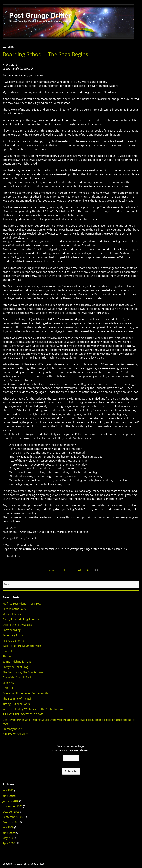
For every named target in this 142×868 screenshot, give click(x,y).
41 (80, 570)
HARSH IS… (9, 688)
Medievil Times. (12, 614)
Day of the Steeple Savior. (18, 677)
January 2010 (11, 801)
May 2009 (9, 838)
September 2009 (13, 817)
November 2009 (13, 806)
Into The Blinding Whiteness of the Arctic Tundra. (33, 709)
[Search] (136, 584)
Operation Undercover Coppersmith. (26, 693)
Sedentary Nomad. (14, 635)
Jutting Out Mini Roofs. (17, 704)
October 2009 (11, 812)
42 (88, 570)
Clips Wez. (9, 683)
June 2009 (9, 833)
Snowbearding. (12, 630)
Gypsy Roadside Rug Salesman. (22, 619)
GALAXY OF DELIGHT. (16, 734)
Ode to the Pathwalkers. (18, 625)
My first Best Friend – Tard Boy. (22, 604)
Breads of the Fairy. (15, 609)
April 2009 (9, 843)
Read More (11, 557)
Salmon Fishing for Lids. (17, 662)
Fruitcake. (9, 651)
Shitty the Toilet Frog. (16, 667)
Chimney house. (13, 729)
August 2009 (10, 822)
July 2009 (8, 827)
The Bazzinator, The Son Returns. (23, 672)
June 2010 (9, 796)
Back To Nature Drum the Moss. (22, 646)
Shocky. (7, 656)
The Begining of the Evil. (17, 699)
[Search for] (71, 584)
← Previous (51, 570)
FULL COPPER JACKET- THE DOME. (23, 714)
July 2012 (8, 790)
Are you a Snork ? (13, 641)
